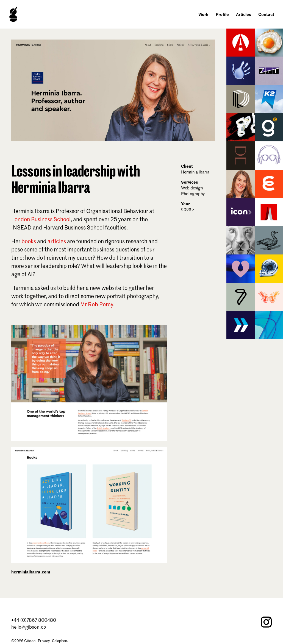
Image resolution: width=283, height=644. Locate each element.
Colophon (59, 641)
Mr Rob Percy (97, 304)
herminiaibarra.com (31, 572)
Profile (222, 15)
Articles (244, 15)
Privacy (44, 641)
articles (57, 241)
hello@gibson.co (29, 627)
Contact (266, 15)
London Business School (41, 219)
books (29, 241)
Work (203, 15)
